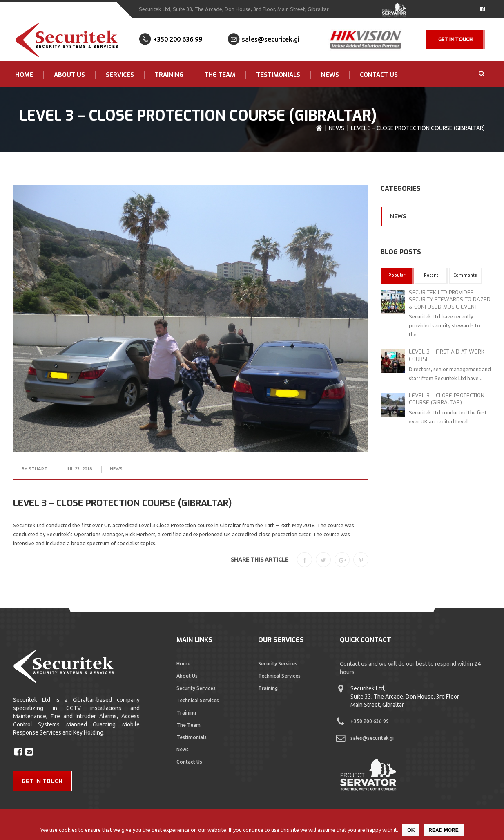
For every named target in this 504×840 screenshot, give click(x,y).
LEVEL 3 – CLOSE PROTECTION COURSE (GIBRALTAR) (447, 399)
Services (120, 75)
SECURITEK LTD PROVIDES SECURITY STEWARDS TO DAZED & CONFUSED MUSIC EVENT (450, 300)
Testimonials (278, 75)
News (330, 75)
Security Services (196, 688)
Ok (411, 830)
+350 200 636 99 (178, 39)
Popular (397, 275)
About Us (69, 75)
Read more (443, 830)
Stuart (38, 469)
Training (169, 75)
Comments (465, 275)
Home (24, 75)
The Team (220, 75)
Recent (431, 275)
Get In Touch (455, 39)
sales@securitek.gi (271, 39)
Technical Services (198, 700)
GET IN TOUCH (42, 781)
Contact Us (379, 75)
